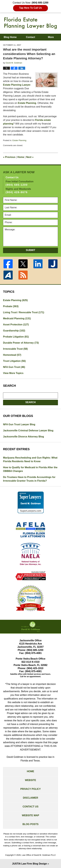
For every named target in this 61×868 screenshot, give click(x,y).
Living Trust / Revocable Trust (24, 312)
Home (21, 157)
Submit (30, 250)
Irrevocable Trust (15, 349)
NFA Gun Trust (14, 367)
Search (30, 402)
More (51, 37)
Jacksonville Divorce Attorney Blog (23, 437)
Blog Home (10, 37)
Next (30, 157)
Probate (11, 306)
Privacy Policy (30, 789)
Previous (9, 157)
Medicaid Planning (17, 318)
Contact (30, 37)
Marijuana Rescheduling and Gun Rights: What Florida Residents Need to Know (30, 460)
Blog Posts (31, 824)
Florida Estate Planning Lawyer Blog (30, 23)
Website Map (31, 815)
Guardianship (14, 331)
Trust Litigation (14, 361)
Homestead (12, 355)
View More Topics (13, 373)
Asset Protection (16, 325)
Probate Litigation (16, 337)
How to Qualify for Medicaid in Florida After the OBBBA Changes (30, 469)
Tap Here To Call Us (31, 8)
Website (31, 780)
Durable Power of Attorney (21, 343)
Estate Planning (27, 103)
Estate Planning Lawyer (17, 85)
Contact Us (30, 807)
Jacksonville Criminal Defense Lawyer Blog (28, 431)
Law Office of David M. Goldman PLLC (39, 855)
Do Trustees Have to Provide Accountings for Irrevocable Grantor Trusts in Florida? (29, 479)
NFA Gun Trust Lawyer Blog (19, 424)
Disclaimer (30, 798)
